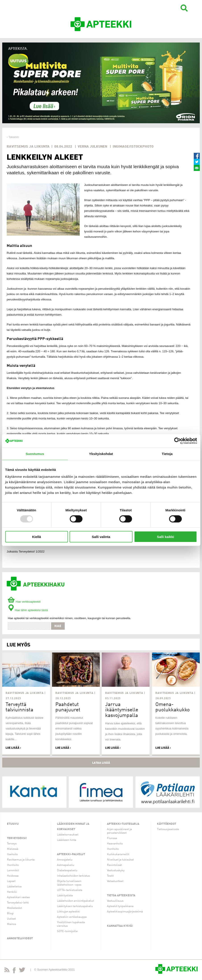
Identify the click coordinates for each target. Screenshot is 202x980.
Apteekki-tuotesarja (123, 824)
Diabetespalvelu (67, 871)
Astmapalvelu (66, 865)
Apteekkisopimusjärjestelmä (125, 912)
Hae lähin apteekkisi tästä (28, 610)
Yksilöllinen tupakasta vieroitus (71, 924)
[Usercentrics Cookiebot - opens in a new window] (177, 441)
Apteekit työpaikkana (120, 906)
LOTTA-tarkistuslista (70, 890)
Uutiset (11, 919)
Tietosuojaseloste (168, 829)
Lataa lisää (101, 763)
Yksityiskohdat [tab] (101, 454)
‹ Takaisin (13, 137)
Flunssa (112, 838)
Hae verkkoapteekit (24, 602)
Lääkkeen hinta (67, 840)
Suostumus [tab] (35, 454)
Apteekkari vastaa (18, 897)
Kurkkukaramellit (118, 854)
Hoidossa (13, 876)
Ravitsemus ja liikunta (21, 860)
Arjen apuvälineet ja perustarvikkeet (119, 831)
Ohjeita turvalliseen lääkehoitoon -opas (69, 883)
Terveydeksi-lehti (18, 903)
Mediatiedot (14, 908)
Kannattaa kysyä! (120, 926)
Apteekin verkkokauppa (72, 917)
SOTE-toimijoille (67, 931)
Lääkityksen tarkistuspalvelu (75, 906)
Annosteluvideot (20, 939)
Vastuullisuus (115, 901)
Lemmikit (13, 871)
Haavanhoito (115, 844)
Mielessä (13, 849)
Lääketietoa (14, 887)
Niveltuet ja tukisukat (120, 860)
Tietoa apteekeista (121, 896)
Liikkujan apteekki (68, 912)
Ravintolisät (114, 865)
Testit (110, 876)
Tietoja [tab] (167, 454)
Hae (58, 626)
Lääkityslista (65, 896)
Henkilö (12, 892)
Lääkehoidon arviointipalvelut (75, 901)
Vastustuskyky (116, 871)
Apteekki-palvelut (71, 854)
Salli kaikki (166, 537)
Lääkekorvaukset (68, 835)
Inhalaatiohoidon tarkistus (73, 876)
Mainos (11, 924)
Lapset (11, 881)
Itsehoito (12, 854)
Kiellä (37, 537)
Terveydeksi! (17, 838)
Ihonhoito (13, 865)
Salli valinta (101, 537)
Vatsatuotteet (115, 881)
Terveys (12, 844)
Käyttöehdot (167, 824)
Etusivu (13, 824)
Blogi (10, 913)
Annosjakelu (65, 860)
